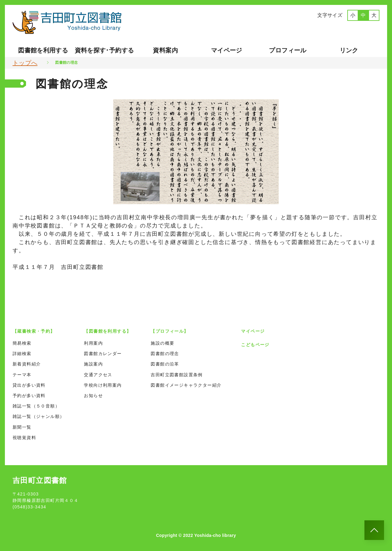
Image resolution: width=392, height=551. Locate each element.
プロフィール (288, 50)
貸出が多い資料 (29, 385)
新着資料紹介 (27, 364)
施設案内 (93, 364)
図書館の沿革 (165, 364)
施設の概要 (162, 343)
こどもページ (255, 345)
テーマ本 (22, 375)
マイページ (227, 50)
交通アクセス (98, 375)
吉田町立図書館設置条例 (177, 375)
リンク (349, 50)
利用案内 (93, 343)
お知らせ (93, 396)
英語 (321, 28)
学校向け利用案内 (103, 385)
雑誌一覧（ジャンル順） (38, 416)
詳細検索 (22, 354)
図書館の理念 (165, 354)
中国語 (339, 28)
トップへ (25, 63)
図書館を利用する (43, 50)
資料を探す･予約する (104, 50)
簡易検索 (22, 343)
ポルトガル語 (362, 28)
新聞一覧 (22, 427)
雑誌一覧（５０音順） (36, 406)
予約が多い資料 (29, 396)
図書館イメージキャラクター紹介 (186, 385)
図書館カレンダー (103, 354)
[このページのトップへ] (374, 530)
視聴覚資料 (24, 438)
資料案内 (165, 50)
